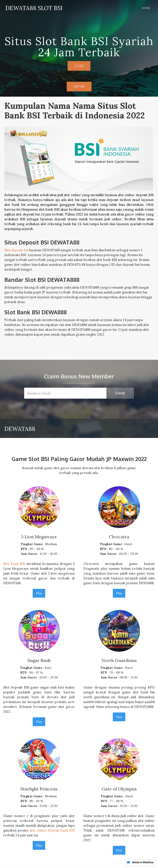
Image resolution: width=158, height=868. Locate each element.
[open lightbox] (79, 181)
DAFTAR (79, 86)
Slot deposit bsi (16, 250)
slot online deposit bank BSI (52, 830)
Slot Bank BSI (14, 564)
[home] (33, 7)
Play (39, 593)
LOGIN (79, 66)
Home (146, 8)
